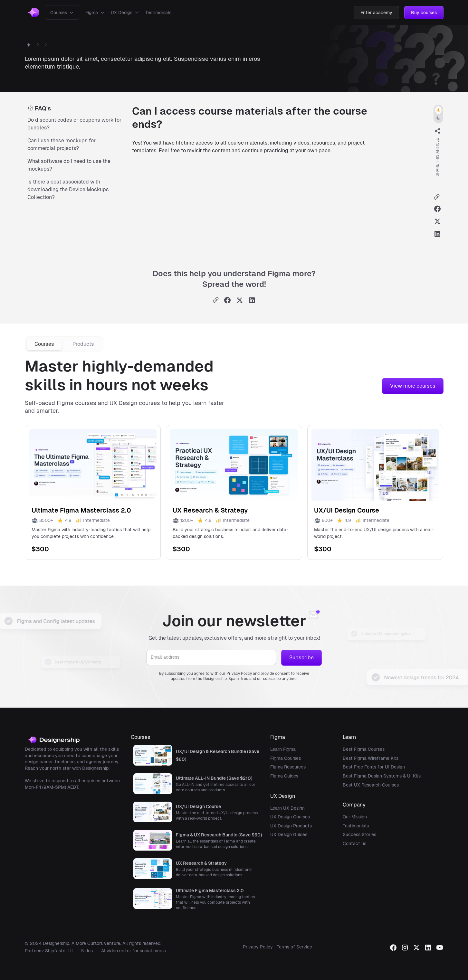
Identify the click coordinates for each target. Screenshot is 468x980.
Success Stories (359, 834)
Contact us (354, 843)
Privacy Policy (258, 947)
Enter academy (376, 13)
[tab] (44, 344)
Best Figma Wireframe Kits (371, 758)
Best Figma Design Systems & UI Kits (382, 776)
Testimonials (158, 13)
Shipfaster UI (59, 951)
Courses (59, 13)
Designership (56, 943)
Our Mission (355, 817)
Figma (92, 13)
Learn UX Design (287, 808)
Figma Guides (284, 776)
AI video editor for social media (134, 951)
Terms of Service (294, 947)
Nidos (87, 951)
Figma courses (76, 403)
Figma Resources (288, 767)
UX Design (122, 13)
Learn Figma (283, 749)
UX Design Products (291, 826)
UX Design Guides (289, 834)
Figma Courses (286, 758)
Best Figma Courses (364, 749)
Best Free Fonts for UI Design (374, 767)
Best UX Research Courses (371, 785)
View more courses (413, 386)
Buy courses (424, 13)
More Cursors (89, 943)
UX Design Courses (290, 817)
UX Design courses (135, 403)
